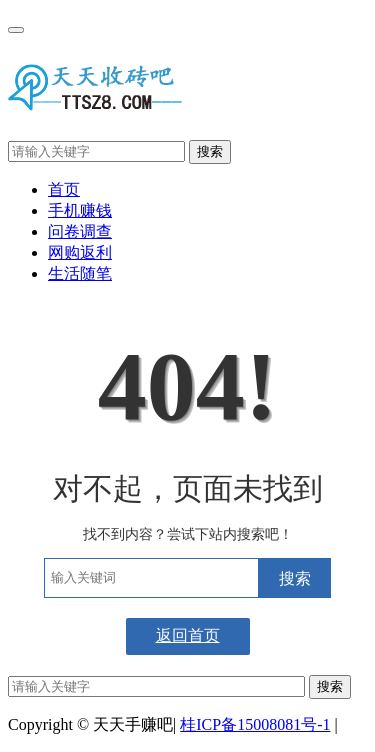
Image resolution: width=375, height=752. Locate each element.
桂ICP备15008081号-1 (255, 724)
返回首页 (188, 635)
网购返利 (80, 252)
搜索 (210, 151)
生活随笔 (80, 273)
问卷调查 (80, 231)
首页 (64, 189)
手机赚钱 (80, 210)
